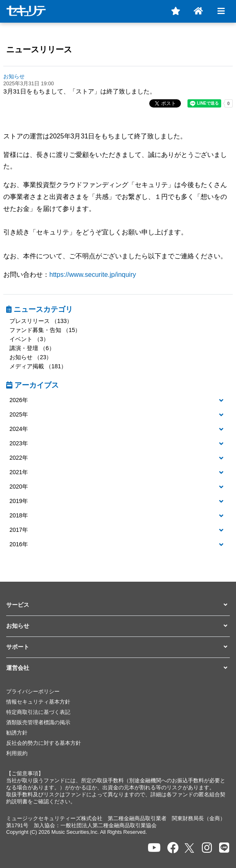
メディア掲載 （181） (38, 366)
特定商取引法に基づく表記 (38, 712)
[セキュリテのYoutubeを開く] (154, 848)
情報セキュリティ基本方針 (38, 702)
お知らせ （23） (31, 357)
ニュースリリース (39, 49)
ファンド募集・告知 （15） (45, 330)
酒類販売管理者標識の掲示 (38, 723)
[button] (118, 400)
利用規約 (17, 753)
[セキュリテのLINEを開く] (224, 848)
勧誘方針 (17, 733)
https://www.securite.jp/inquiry (93, 275)
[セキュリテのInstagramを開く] (207, 848)
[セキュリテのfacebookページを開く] (173, 848)
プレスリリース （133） (41, 321)
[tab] (118, 401)
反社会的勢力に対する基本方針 (44, 743)
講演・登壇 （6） (32, 348)
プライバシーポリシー (33, 692)
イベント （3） (29, 339)
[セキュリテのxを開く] (190, 848)
